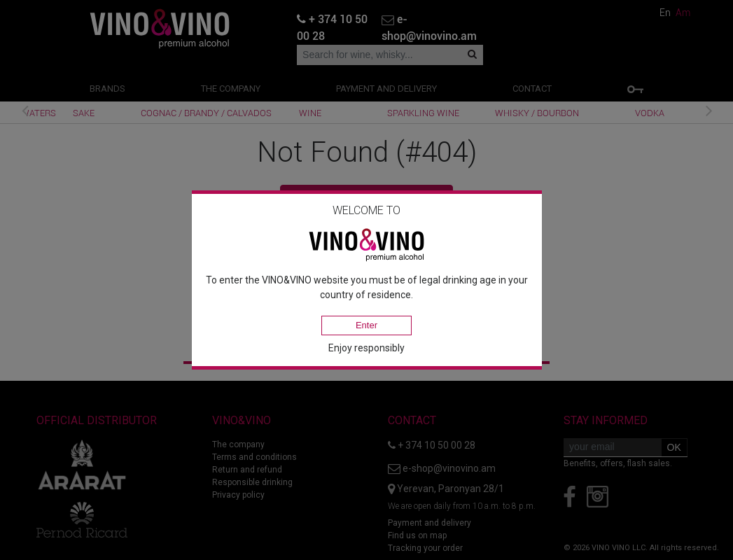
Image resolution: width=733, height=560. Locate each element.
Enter (366, 325)
